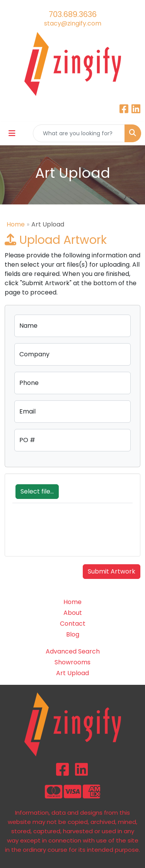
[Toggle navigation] (12, 133)
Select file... (37, 491)
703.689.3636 (73, 14)
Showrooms (72, 662)
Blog (73, 634)
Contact (73, 624)
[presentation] (71, 534)
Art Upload (72, 673)
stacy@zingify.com (73, 23)
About (73, 613)
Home (16, 224)
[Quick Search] (79, 133)
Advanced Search (73, 651)
